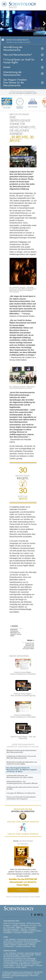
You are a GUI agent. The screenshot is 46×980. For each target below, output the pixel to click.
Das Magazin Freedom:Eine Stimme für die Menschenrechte (15, 83)
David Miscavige (27, 955)
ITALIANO (17, 933)
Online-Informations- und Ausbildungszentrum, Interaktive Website (22, 782)
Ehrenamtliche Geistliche (13, 943)
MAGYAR (16, 929)
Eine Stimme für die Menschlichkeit (27, 941)
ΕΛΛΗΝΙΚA (8, 933)
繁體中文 (20, 927)
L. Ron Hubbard (10, 939)
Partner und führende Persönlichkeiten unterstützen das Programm (21, 798)
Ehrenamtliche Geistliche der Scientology (19, 958)
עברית (33, 925)
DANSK (15, 925)
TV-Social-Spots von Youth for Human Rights (19, 61)
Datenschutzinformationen (22, 974)
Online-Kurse (23, 945)
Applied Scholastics (33, 102)
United (7, 67)
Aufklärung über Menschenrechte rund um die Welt (23, 788)
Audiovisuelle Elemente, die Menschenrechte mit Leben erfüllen (20, 776)
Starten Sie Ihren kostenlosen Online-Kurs (22, 956)
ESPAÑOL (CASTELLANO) (31, 931)
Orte (34, 946)
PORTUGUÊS (28, 933)
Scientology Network (33, 953)
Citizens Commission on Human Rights (23, 966)
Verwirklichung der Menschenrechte (13, 49)
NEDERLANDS (30, 927)
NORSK (24, 929)
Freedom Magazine (11, 962)
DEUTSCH (8, 929)
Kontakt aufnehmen (23, 946)
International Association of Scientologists (20, 960)
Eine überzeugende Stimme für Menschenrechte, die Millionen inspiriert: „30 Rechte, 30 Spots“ (22, 770)
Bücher (13, 945)
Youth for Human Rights (25, 965)
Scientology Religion (11, 955)
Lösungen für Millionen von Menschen (21, 793)
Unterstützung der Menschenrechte (12, 74)
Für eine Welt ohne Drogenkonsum (17, 964)
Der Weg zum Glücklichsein (20, 103)
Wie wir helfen (7, 108)
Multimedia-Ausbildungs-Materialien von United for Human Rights (22, 763)
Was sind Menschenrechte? (18, 55)
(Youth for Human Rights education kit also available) (23, 897)
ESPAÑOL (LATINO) (11, 931)
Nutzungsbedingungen (20, 976)
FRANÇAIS (24, 925)
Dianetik (20, 953)
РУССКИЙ (11, 927)
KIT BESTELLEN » (23, 890)
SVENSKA (32, 929)
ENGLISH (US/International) (14, 923)
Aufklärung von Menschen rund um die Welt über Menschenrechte (21, 757)
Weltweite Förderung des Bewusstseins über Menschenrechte (21, 751)
